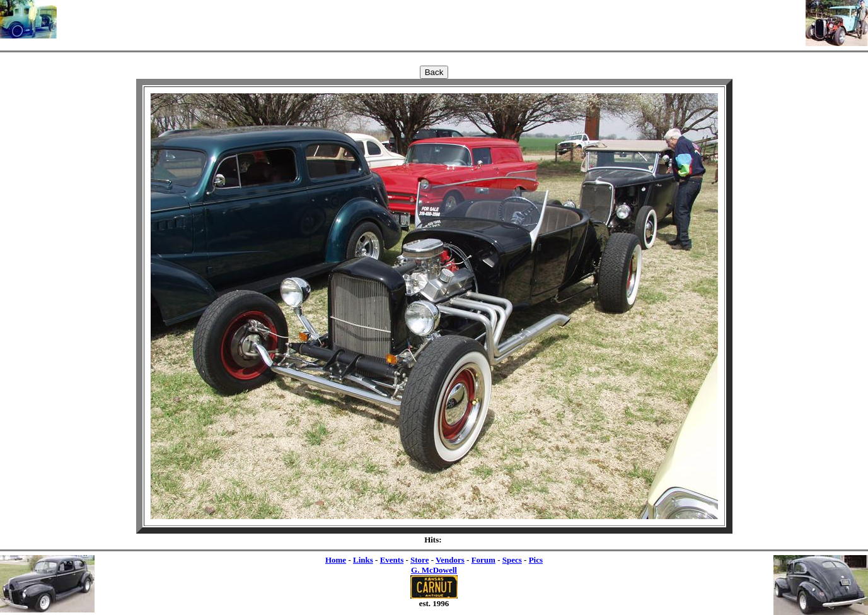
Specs (512, 560)
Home (336, 560)
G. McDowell (434, 570)
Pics (536, 560)
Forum (483, 560)
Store (420, 560)
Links (363, 560)
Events (392, 560)
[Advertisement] (431, 19)
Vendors (450, 560)
